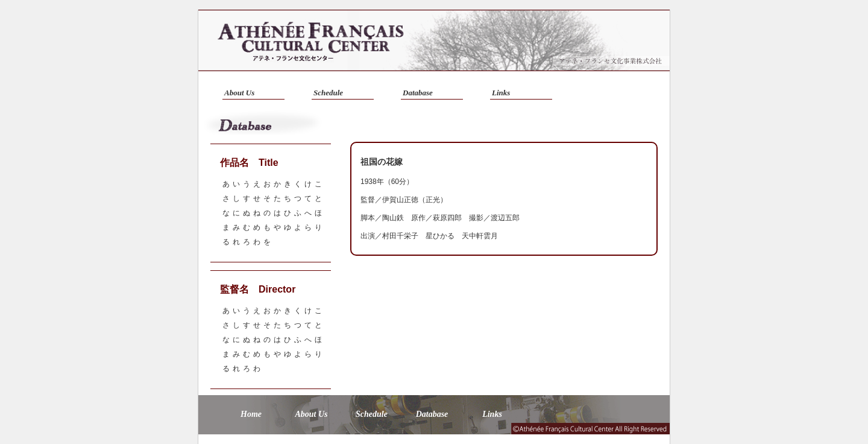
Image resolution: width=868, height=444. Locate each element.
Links (501, 93)
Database (418, 93)
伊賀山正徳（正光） (415, 200)
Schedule (328, 93)
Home (251, 414)
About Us (239, 93)
